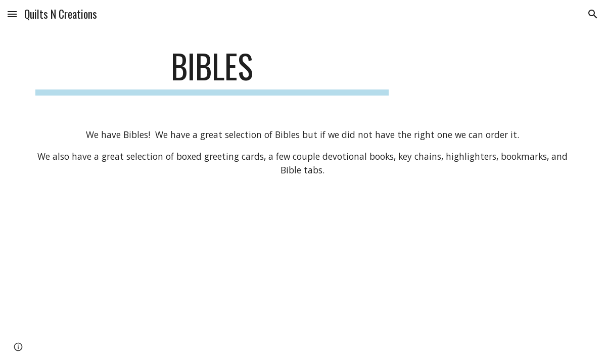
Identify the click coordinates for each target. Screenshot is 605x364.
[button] (12, 14)
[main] (212, 71)
